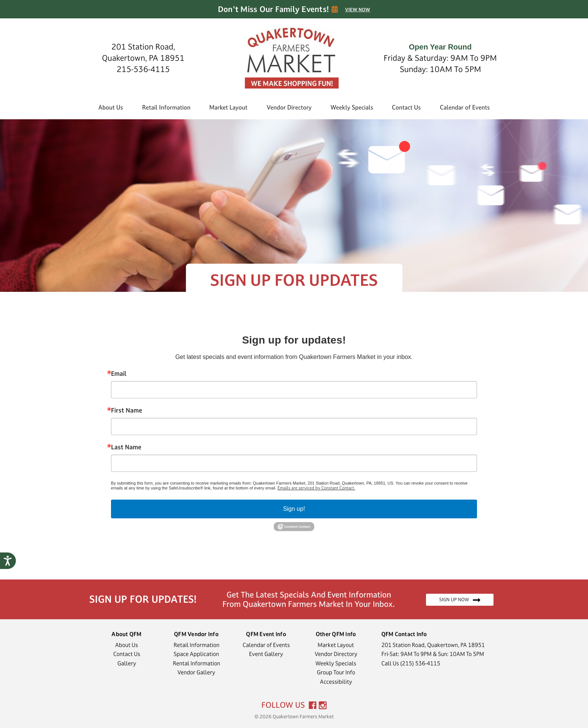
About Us (111, 107)
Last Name (126, 447)
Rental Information (196, 663)
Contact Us (406, 107)
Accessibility (336, 682)
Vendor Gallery (196, 672)
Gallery (127, 663)
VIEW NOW (358, 10)
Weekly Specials (352, 107)
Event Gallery (266, 654)
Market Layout (228, 107)
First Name (127, 410)
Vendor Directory (289, 107)
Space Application (196, 654)
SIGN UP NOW (460, 600)
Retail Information (166, 107)
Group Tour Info (336, 672)
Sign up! (294, 509)
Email (119, 374)
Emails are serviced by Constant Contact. (316, 488)
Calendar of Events (465, 107)
